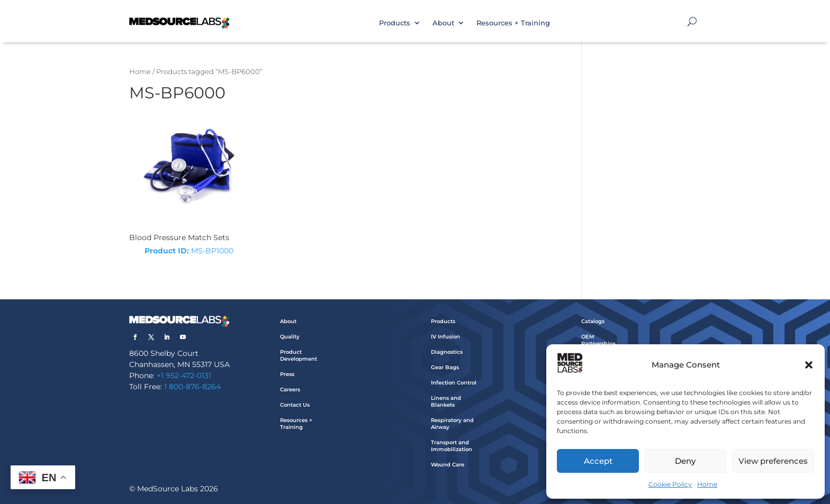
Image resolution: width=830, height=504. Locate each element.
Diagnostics (447, 352)
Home (707, 484)
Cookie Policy (670, 484)
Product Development (299, 355)
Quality (290, 337)
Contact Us (295, 405)
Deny (685, 461)
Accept (598, 461)
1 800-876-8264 (192, 387)
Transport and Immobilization (452, 446)
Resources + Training (513, 23)
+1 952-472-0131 (184, 375)
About (443, 23)
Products (395, 23)
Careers (290, 390)
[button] (809, 365)
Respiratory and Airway (452, 424)
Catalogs (593, 321)
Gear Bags (445, 367)
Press (287, 374)
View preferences (773, 461)
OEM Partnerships (598, 340)
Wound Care (448, 465)
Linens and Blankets (446, 401)
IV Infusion (445, 337)
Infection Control (454, 383)
